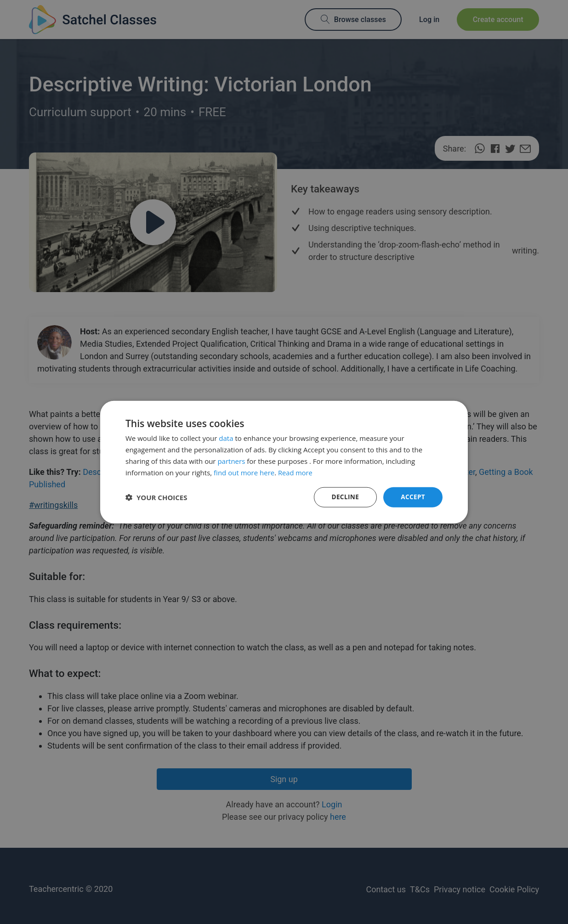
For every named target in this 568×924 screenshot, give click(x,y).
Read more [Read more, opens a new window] (296, 472)
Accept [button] (412, 497)
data (226, 438)
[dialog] (284, 462)
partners (231, 461)
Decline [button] (344, 497)
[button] (156, 497)
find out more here (244, 472)
